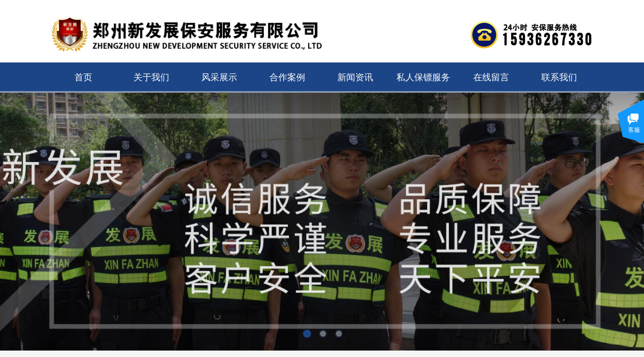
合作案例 (287, 77)
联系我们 (559, 77)
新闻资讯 (355, 77)
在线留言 (491, 77)
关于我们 (151, 77)
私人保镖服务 (423, 77)
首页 (83, 77)
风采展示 (219, 77)
